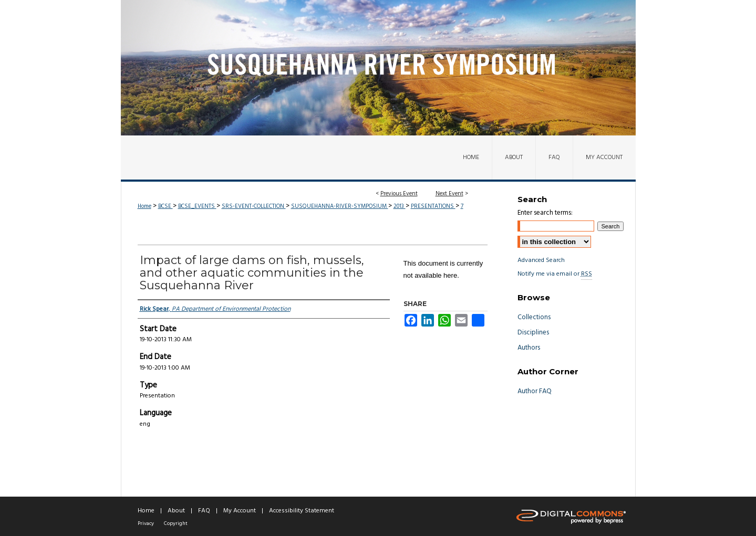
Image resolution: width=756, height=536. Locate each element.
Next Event (449, 194)
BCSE (165, 206)
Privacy (146, 523)
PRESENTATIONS (433, 206)
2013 (400, 206)
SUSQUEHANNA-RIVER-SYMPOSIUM (340, 206)
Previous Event (399, 194)
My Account (240, 511)
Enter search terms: (545, 213)
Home (144, 206)
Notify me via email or (555, 274)
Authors (529, 348)
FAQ (204, 511)
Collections (534, 317)
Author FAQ (535, 391)
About (176, 511)
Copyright (176, 523)
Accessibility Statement (302, 511)
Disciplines (533, 333)
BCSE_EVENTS (197, 206)
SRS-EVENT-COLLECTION (254, 206)
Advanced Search (541, 260)
